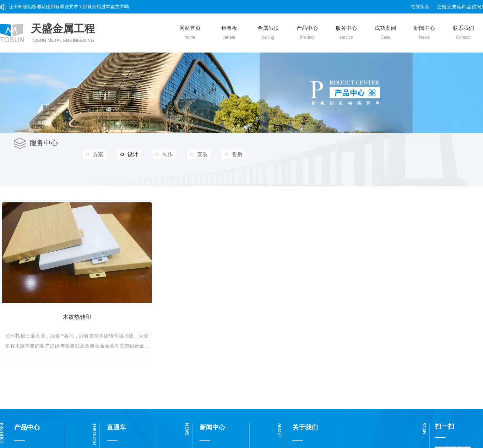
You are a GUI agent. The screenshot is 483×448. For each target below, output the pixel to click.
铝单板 (229, 33)
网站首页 (190, 33)
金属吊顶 (268, 33)
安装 (202, 154)
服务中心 (346, 33)
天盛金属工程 (63, 33)
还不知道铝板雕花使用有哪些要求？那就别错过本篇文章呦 (69, 7)
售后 (237, 154)
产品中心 (307, 33)
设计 (129, 154)
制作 (168, 154)
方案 (98, 154)
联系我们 (463, 33)
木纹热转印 (82, 322)
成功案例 (385, 33)
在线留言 (420, 7)
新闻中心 (424, 33)
